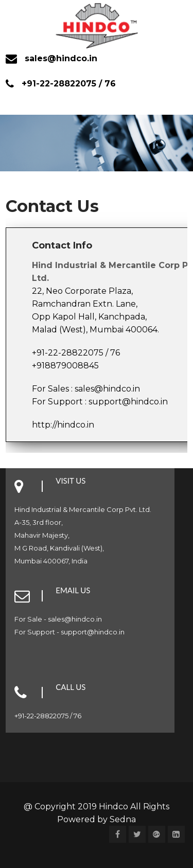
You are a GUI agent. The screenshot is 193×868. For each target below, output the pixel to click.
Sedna (123, 819)
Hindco (115, 807)
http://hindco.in (63, 425)
